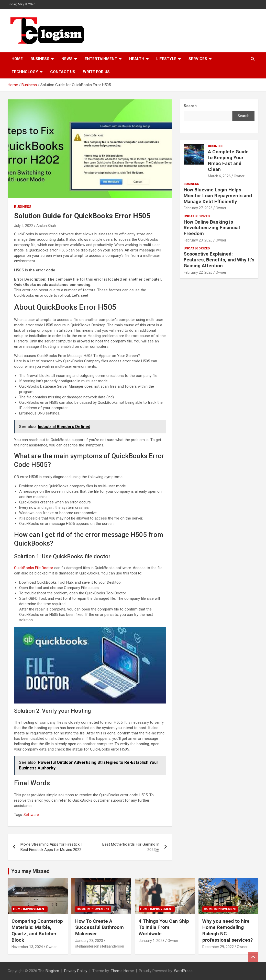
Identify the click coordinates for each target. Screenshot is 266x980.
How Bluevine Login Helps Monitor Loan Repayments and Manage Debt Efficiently (218, 196)
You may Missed (30, 871)
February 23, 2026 (198, 240)
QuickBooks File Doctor (34, 568)
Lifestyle (166, 59)
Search (243, 116)
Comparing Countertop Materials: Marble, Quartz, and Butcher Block (37, 931)
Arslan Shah (46, 226)
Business (40, 59)
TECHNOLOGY (25, 72)
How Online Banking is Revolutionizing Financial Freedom (212, 228)
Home (17, 59)
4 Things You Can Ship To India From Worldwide (164, 927)
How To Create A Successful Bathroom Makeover (99, 927)
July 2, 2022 (24, 226)
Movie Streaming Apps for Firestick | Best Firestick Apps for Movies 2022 (51, 847)
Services (198, 59)
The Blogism (49, 971)
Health (137, 59)
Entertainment (101, 59)
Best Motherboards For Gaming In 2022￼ (131, 847)
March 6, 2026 (219, 176)
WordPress (183, 971)
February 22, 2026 (198, 272)
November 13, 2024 (27, 947)
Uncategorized (197, 216)
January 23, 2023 (89, 941)
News (67, 59)
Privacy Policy (76, 971)
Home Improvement (30, 909)
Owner (239, 176)
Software (31, 815)
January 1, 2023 (152, 941)
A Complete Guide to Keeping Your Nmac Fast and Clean (228, 160)
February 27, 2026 (198, 208)
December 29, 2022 (218, 947)
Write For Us (96, 72)
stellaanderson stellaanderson (100, 946)
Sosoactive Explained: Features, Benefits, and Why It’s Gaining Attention (219, 260)
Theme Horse (122, 971)
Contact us (63, 72)
